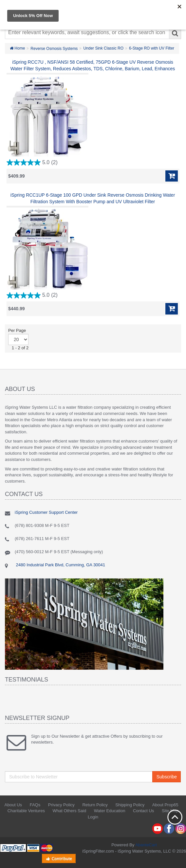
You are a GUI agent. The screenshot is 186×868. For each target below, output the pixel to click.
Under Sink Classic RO (103, 48)
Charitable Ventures (26, 811)
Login (93, 817)
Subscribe (167, 777)
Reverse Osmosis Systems (54, 49)
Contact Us (143, 811)
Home (17, 48)
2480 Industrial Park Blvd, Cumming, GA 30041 (60, 565)
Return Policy (95, 805)
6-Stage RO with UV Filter (152, 48)
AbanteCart (146, 845)
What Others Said (70, 811)
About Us (13, 805)
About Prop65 (165, 805)
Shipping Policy (130, 805)
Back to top (175, 817)
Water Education (110, 811)
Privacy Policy (61, 805)
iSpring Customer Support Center (46, 512)
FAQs (35, 805)
